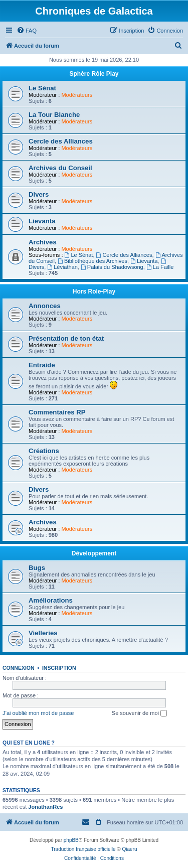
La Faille (160, 267)
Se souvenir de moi (139, 713)
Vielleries (43, 633)
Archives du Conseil (60, 168)
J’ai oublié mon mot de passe (38, 713)
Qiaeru (129, 849)
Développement (94, 553)
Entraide (42, 365)
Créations (44, 451)
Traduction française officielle (83, 849)
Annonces (45, 306)
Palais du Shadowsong (112, 267)
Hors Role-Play (94, 292)
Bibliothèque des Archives (92, 261)
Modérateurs (77, 95)
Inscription (59, 668)
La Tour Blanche (54, 115)
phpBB (71, 840)
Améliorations (51, 600)
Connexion (19, 668)
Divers (39, 194)
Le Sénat (42, 88)
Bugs (37, 568)
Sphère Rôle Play (94, 74)
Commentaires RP (57, 412)
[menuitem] (27, 31)
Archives (43, 242)
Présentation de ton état (66, 338)
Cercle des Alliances (61, 141)
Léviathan (62, 267)
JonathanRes (45, 807)
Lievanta (42, 221)
